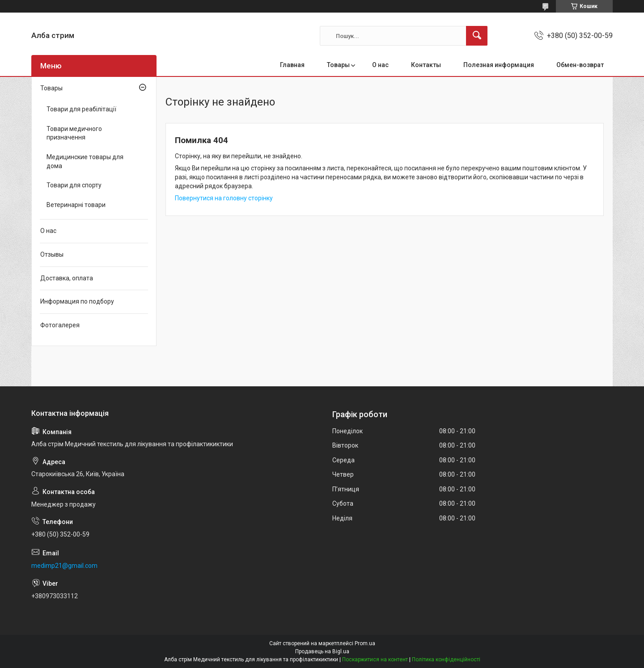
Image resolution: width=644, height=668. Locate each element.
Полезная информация (499, 65)
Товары (338, 65)
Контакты (426, 65)
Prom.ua (365, 643)
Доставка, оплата (67, 278)
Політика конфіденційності (446, 660)
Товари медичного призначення (74, 133)
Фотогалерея (60, 325)
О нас (380, 65)
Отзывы (52, 254)
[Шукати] (477, 36)
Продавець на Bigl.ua (322, 651)
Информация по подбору (77, 301)
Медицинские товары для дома (85, 161)
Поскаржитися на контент (375, 660)
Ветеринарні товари (76, 205)
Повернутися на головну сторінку (224, 198)
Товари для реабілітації (81, 109)
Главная (292, 65)
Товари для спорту (74, 185)
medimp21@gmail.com (64, 566)
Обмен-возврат (580, 65)
